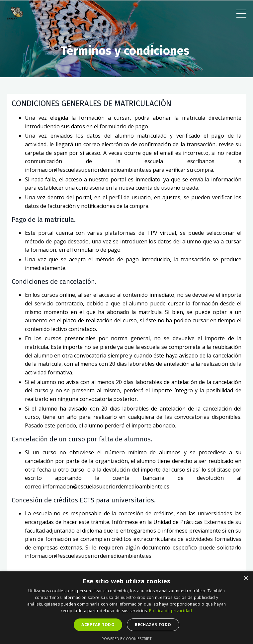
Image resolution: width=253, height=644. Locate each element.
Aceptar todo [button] (98, 625)
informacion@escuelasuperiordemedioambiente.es (88, 170)
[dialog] (126, 608)
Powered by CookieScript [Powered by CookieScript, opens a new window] (127, 639)
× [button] (246, 579)
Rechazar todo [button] (153, 625)
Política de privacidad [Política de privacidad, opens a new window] (171, 611)
